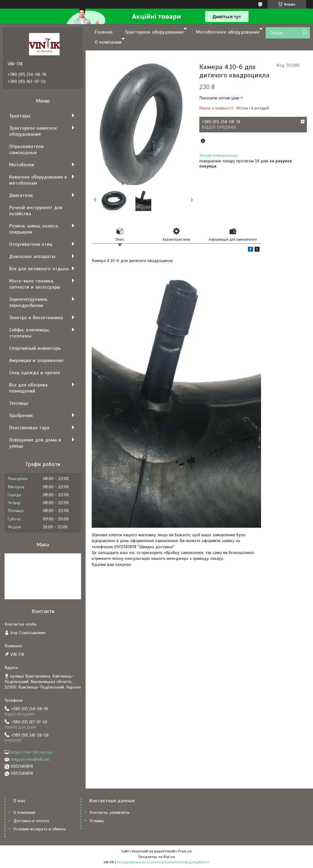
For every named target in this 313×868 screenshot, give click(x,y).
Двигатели (21, 195)
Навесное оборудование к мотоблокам (38, 180)
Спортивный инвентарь (35, 348)
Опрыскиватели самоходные (26, 150)
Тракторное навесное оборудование (33, 131)
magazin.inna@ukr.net (30, 759)
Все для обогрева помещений (28, 388)
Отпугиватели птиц (31, 244)
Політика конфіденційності (186, 862)
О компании (108, 42)
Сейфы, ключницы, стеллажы (29, 333)
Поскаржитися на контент (139, 862)
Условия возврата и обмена (40, 829)
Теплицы (19, 403)
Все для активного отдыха (39, 269)
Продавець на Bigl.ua (157, 857)
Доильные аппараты (32, 257)
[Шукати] (305, 33)
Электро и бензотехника (36, 318)
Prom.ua (185, 851)
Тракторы (20, 116)
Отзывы (97, 821)
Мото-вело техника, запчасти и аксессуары (35, 284)
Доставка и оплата (31, 821)
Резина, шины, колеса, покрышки (34, 229)
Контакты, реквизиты (109, 813)
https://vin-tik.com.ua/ (32, 752)
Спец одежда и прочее (35, 373)
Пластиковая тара (29, 428)
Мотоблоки (22, 165)
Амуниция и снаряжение (36, 360)
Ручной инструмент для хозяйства (36, 211)
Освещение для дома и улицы (35, 443)
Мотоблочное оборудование (228, 32)
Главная (104, 32)
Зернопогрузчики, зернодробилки (29, 302)
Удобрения (21, 416)
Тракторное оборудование (154, 32)
